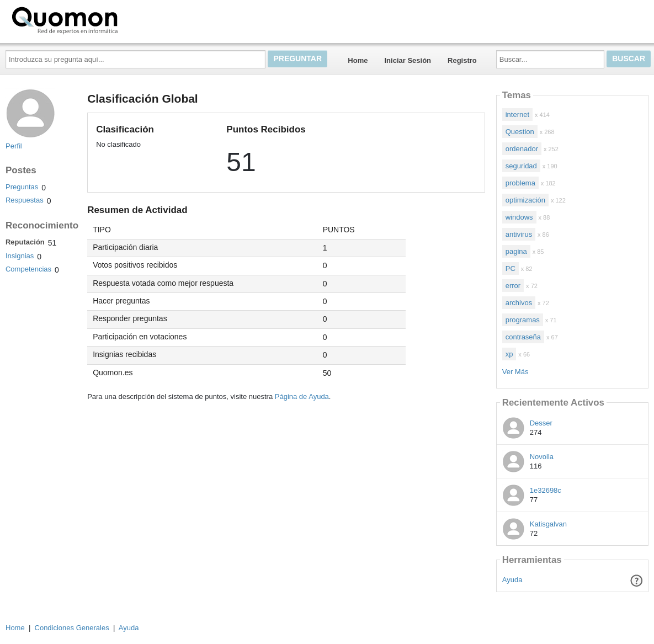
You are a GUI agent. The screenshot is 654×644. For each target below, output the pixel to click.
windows (519, 217)
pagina (516, 251)
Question (520, 132)
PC (511, 268)
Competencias (28, 269)
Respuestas (25, 200)
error (513, 286)
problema (520, 183)
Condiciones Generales (72, 628)
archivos (519, 303)
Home (358, 60)
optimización (525, 200)
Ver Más (515, 372)
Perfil (14, 146)
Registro (462, 60)
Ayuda (512, 580)
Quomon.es (100, 19)
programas (523, 320)
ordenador (522, 149)
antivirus (519, 234)
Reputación (25, 242)
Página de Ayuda (302, 396)
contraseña (523, 337)
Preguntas (22, 187)
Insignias (20, 256)
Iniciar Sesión (408, 60)
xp (509, 354)
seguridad (521, 166)
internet (517, 115)
